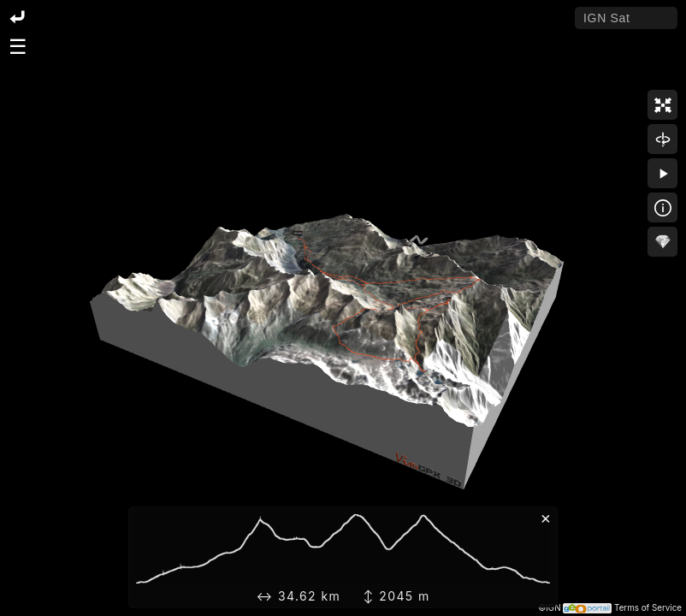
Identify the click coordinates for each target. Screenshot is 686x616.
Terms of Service (648, 608)
